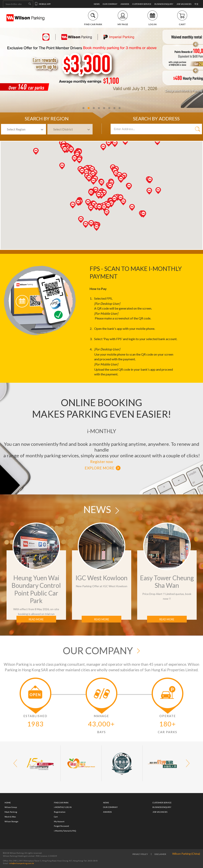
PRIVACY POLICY (140, 854)
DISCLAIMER (160, 854)
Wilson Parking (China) (186, 854)
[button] (111, 204)
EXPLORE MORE (100, 468)
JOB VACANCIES (184, 4)
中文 (196, 4)
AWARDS (125, 4)
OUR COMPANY (110, 4)
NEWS (97, 4)
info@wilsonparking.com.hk (21, 863)
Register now (102, 462)
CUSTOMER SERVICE (142, 4)
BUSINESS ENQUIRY (164, 4)
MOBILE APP (43, 4)
